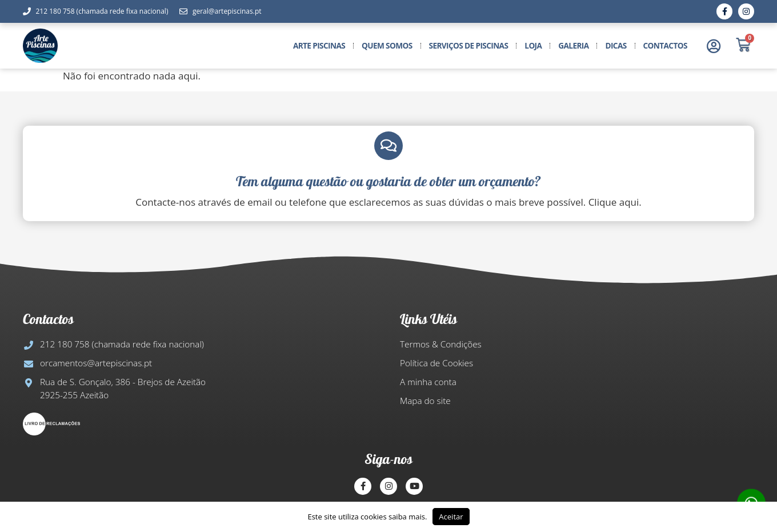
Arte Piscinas (319, 45)
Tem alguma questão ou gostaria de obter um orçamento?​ (388, 181)
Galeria (573, 45)
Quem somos (387, 45)
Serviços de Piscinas (469, 45)
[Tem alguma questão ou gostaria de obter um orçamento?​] (388, 146)
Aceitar (451, 517)
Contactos (665, 45)
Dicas (616, 45)
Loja (533, 45)
